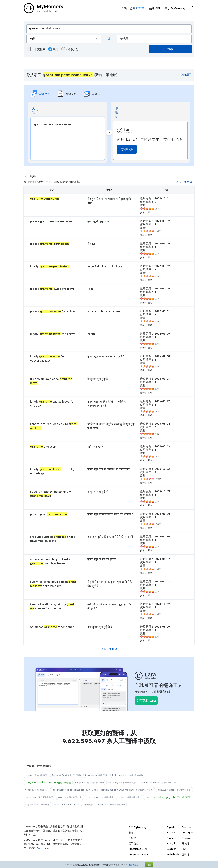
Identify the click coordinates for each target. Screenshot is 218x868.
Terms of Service (138, 854)
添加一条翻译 (184, 182)
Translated (43, 848)
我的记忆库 (71, 49)
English (171, 827)
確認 (149, 865)
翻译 (131, 833)
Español (171, 838)
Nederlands (173, 854)
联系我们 (133, 843)
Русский (186, 838)
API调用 (186, 75)
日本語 (185, 843)
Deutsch (171, 849)
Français (171, 843)
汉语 (184, 849)
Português (188, 833)
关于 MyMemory (175, 8)
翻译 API (154, 8)
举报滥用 (133, 838)
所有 (53, 49)
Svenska (186, 827)
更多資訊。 (134, 865)
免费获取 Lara (146, 700)
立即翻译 (127, 149)
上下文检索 (36, 49)
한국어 (185, 854)
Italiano (171, 833)
